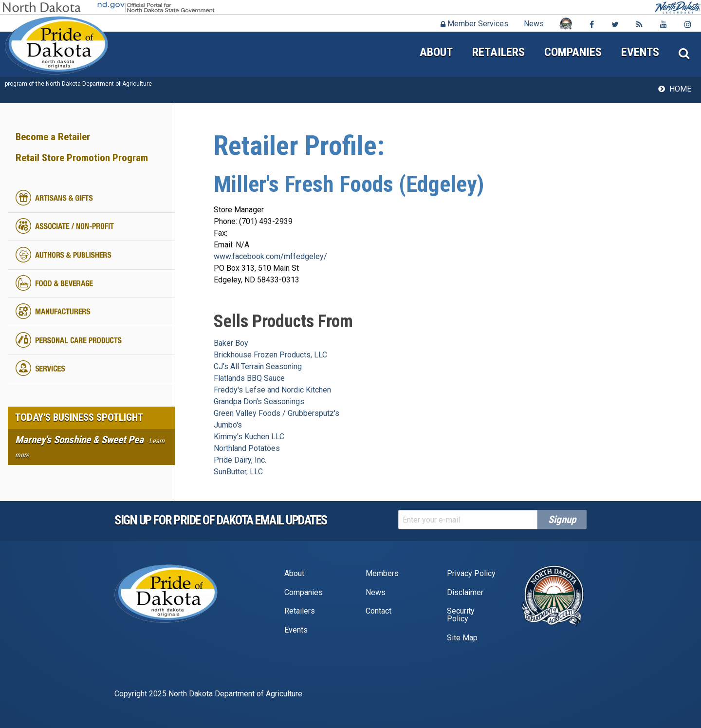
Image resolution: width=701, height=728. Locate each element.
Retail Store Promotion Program (82, 158)
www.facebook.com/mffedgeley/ (270, 256)
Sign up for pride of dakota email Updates (221, 520)
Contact (378, 611)
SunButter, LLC (238, 472)
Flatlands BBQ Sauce (249, 378)
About (436, 52)
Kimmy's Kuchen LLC (249, 437)
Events (640, 52)
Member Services (474, 24)
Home (680, 89)
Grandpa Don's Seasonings (259, 401)
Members (382, 573)
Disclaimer (465, 592)
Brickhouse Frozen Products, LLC (270, 355)
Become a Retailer (53, 137)
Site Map (462, 638)
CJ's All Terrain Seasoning (258, 366)
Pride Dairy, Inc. (240, 460)
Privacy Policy (471, 573)
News (534, 24)
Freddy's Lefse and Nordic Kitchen (272, 390)
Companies (573, 52)
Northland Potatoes (247, 448)
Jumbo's (228, 425)
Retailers (498, 52)
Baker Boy (231, 343)
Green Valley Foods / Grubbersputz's (277, 413)
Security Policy (461, 615)
